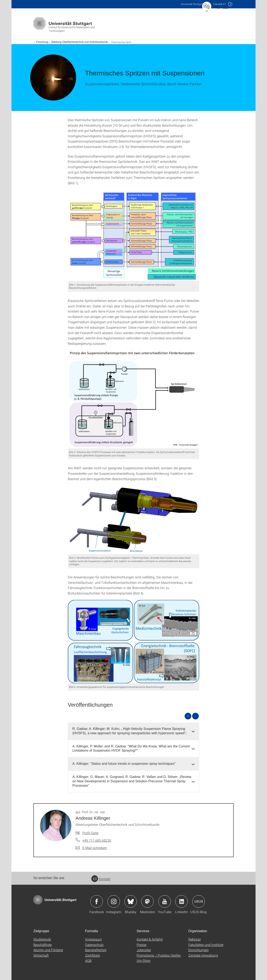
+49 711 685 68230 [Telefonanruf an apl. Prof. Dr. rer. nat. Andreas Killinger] (97, 840)
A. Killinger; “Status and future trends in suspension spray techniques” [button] (124, 764)
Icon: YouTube (165, 901)
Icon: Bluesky (131, 901)
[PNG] (133, 235)
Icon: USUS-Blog (199, 901)
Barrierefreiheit (96, 950)
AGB (88, 960)
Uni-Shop (144, 960)
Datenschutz (94, 945)
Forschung (42, 42)
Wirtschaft (41, 955)
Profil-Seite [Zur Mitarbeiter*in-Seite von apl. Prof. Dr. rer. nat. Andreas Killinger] (90, 833)
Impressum (93, 939)
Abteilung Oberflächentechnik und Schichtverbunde (80, 42)
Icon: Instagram (114, 901)
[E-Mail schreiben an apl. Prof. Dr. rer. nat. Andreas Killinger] (91, 848)
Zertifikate (93, 955)
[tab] (133, 731)
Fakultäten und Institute (206, 945)
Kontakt (101, 879)
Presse (142, 945)
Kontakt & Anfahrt (150, 939)
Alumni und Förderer (48, 950)
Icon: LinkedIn (181, 901)
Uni (192, 4)
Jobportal (144, 950)
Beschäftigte (43, 945)
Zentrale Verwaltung (203, 955)
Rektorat (195, 939)
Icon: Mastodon (147, 901)
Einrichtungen (198, 950)
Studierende (42, 939)
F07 (220, 4)
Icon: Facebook (97, 901)
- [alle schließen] (195, 716)
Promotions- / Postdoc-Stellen (159, 955)
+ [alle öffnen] (188, 716)
